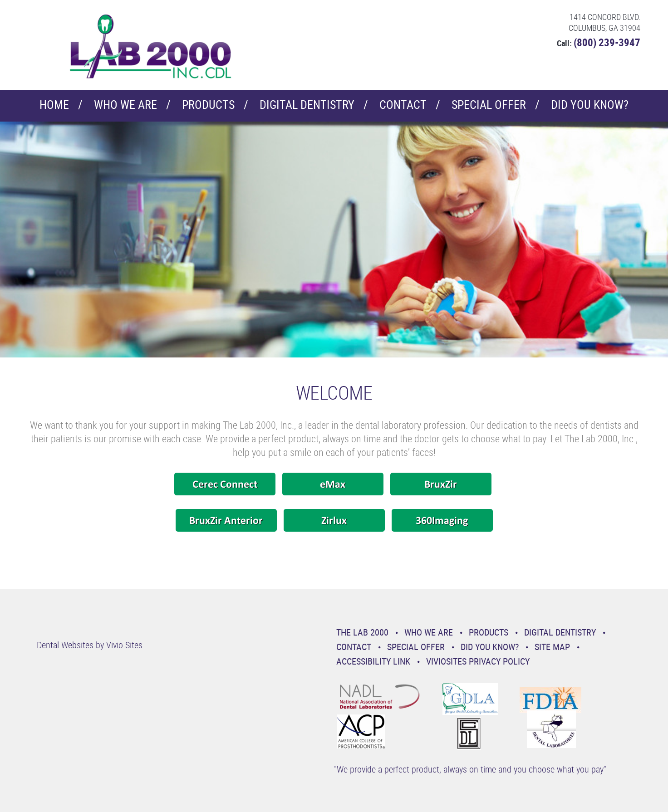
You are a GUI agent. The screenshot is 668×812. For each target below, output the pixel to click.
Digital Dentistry (307, 105)
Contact (403, 105)
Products (208, 105)
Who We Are (125, 105)
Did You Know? (590, 105)
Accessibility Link (373, 661)
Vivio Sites (124, 645)
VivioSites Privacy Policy (478, 661)
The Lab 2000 (362, 632)
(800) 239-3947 (607, 42)
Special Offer (489, 105)
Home (54, 105)
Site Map (552, 647)
